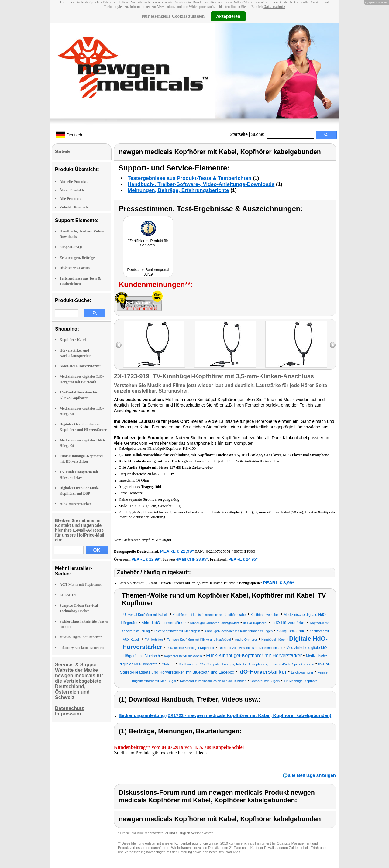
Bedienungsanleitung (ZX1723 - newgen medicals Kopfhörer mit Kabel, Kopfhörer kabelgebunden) (225, 715)
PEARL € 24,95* (243, 559)
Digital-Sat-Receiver (81, 637)
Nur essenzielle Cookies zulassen (173, 16)
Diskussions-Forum (75, 268)
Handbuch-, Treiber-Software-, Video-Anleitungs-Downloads (201, 184)
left (119, 345)
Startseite (239, 134)
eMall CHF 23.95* (192, 559)
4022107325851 (218, 551)
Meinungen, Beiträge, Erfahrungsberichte (178, 190)
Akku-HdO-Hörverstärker (80, 366)
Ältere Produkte (72, 190)
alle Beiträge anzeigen (312, 775)
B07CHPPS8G (244, 551)
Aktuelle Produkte (74, 182)
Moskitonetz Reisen (82, 648)
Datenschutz (274, 7)
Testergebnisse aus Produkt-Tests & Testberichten (189, 178)
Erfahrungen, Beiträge (77, 258)
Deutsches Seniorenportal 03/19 (148, 272)
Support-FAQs (71, 247)
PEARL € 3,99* (278, 583)
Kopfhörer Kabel (73, 340)
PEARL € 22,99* (177, 551)
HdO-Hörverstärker (75, 504)
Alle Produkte (70, 199)
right (333, 345)
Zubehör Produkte (74, 207)
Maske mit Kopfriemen (81, 585)
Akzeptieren (228, 16)
